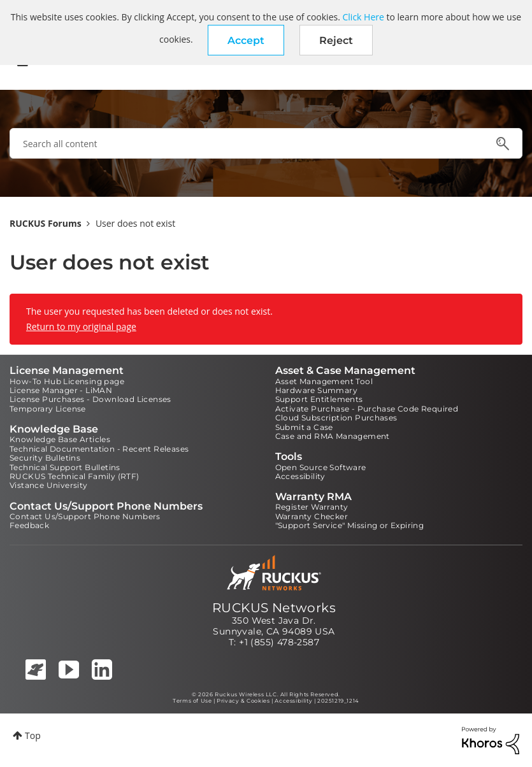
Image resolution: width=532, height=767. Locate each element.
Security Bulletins (45, 458)
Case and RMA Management (333, 436)
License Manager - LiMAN (61, 390)
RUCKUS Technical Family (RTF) (75, 476)
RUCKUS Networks (274, 608)
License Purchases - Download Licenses (90, 399)
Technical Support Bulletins (65, 467)
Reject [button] (336, 40)
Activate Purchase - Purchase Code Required (367, 409)
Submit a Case (304, 427)
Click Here (363, 17)
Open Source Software (321, 467)
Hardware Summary (316, 390)
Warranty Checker (312, 516)
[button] (246, 40)
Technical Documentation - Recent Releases (99, 449)
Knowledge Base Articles (60, 439)
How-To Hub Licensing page (67, 381)
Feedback (29, 525)
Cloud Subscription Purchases (336, 418)
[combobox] (266, 143)
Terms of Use (192, 701)
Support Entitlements (319, 399)
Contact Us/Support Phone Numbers (85, 516)
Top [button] (33, 735)
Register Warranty (312, 507)
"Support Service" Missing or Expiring (350, 525)
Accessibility (300, 476)
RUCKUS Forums (46, 223)
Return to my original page (81, 326)
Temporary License (48, 409)
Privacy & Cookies (243, 701)
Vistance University (49, 485)
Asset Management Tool (324, 381)
